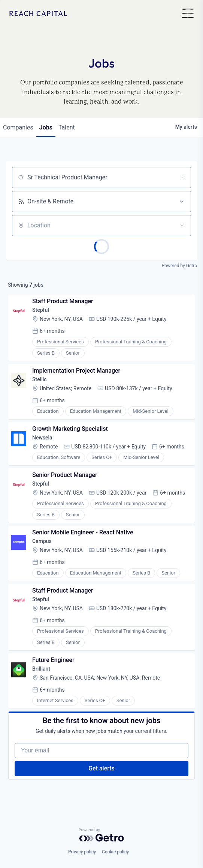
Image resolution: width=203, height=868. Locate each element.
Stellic (40, 379)
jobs (46, 127)
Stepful (41, 310)
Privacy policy (82, 852)
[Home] (38, 14)
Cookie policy (115, 852)
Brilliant (41, 669)
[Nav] (188, 14)
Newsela (42, 438)
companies (18, 127)
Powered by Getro (179, 266)
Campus (42, 541)
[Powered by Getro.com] (101, 835)
